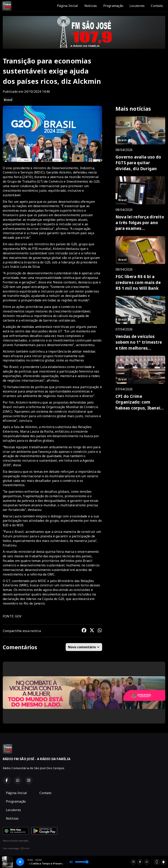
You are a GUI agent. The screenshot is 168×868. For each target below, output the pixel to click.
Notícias (91, 6)
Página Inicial (67, 6)
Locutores (137, 6)
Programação (113, 6)
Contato (157, 6)
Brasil (8, 100)
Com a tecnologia (16, 848)
